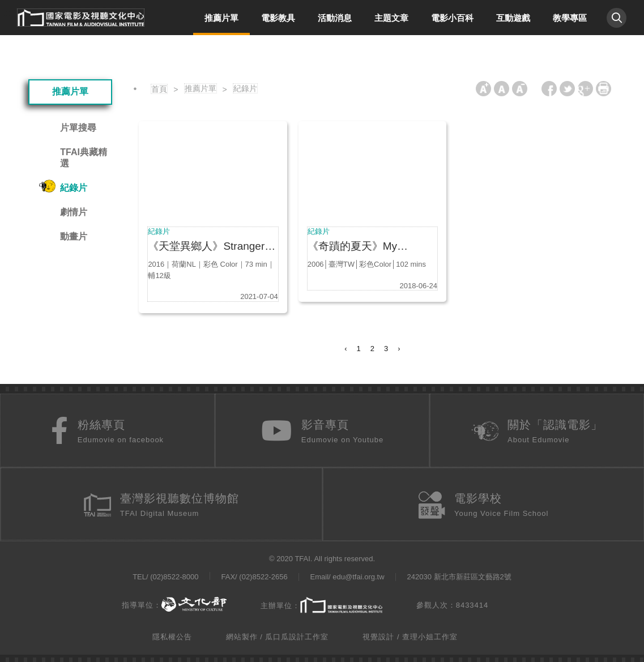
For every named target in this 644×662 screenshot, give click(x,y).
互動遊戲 (513, 18)
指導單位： (174, 602)
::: (7, 13)
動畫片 (74, 236)
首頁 (159, 89)
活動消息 (335, 18)
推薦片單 (221, 18)
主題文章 (391, 18)
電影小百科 (452, 18)
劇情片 (74, 212)
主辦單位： (321, 603)
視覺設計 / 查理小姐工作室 (410, 635)
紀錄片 (74, 188)
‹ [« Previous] (346, 349)
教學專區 (570, 18)
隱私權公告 (172, 635)
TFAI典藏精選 (84, 158)
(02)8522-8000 (174, 576)
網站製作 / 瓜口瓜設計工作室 (278, 635)
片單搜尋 (78, 128)
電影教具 (278, 18)
